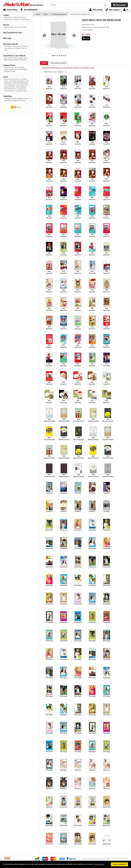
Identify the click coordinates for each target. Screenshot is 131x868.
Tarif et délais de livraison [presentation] (58, 63)
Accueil (38, 14)
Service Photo (36, 5)
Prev (44, 35)
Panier (86, 38)
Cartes (46, 14)
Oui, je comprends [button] (120, 864)
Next (74, 35)
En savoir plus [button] (99, 864)
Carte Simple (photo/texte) (59, 14)
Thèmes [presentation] (44, 63)
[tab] (44, 63)
